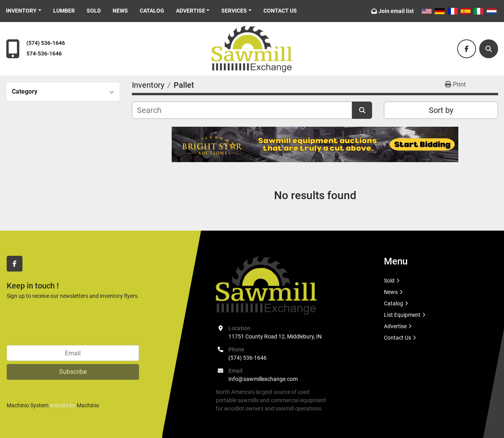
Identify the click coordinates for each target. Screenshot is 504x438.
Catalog (152, 11)
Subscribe (73, 372)
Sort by (441, 110)
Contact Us (280, 11)
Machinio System (28, 405)
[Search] (489, 49)
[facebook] (467, 49)
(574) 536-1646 (46, 43)
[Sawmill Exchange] (266, 285)
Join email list (396, 11)
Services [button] (234, 11)
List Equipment (402, 315)
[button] (24, 11)
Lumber (64, 11)
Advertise (191, 11)
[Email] (73, 353)
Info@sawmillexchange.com (263, 379)
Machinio (88, 405)
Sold (94, 11)
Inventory (21, 11)
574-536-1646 (44, 54)
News (120, 11)
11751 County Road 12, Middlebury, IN (275, 336)
